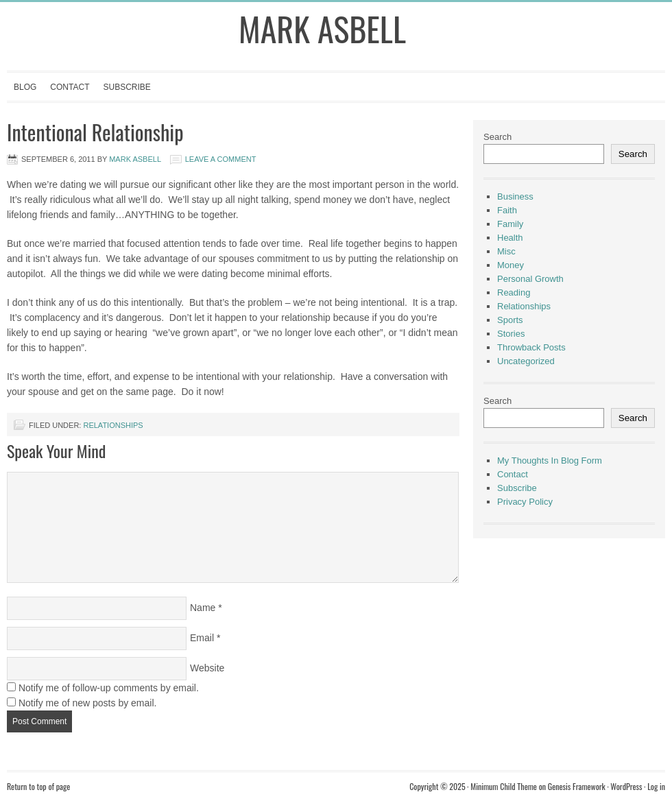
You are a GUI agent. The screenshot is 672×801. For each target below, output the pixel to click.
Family (510, 224)
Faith (507, 210)
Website (207, 668)
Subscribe (127, 87)
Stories (511, 334)
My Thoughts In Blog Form (550, 461)
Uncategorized (526, 361)
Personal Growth (530, 279)
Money (511, 265)
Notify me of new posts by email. (88, 703)
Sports (510, 320)
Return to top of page (38, 786)
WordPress (626, 786)
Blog (25, 87)
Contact (70, 87)
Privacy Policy (525, 502)
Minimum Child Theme (504, 786)
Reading (514, 292)
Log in (656, 786)
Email (202, 638)
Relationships (113, 425)
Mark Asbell (322, 28)
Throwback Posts (531, 347)
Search (497, 137)
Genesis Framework (577, 786)
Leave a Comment (221, 159)
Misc (506, 251)
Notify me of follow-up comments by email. (109, 688)
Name (203, 608)
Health (510, 238)
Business (515, 196)
